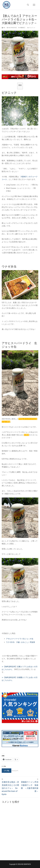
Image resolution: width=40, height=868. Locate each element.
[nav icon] (34, 5)
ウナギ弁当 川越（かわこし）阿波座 (20, 642)
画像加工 (22, 28)
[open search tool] (28, 5)
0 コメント (31, 28)
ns (3, 28)
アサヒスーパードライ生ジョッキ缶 (20, 639)
